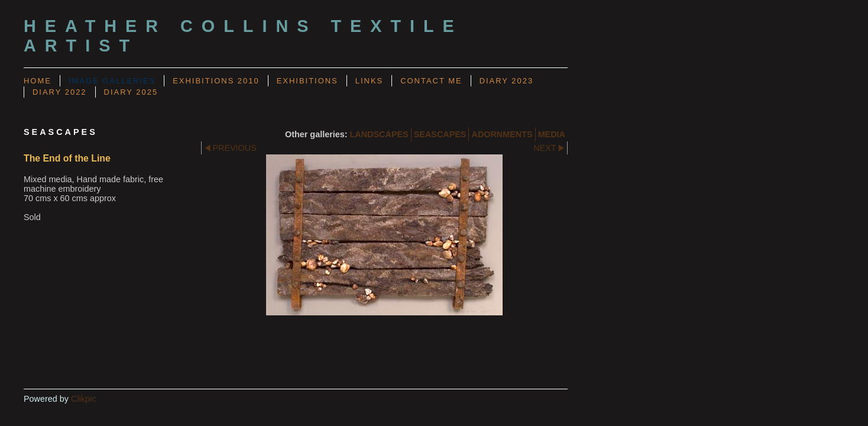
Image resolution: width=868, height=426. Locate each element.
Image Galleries (112, 81)
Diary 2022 (60, 92)
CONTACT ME (431, 81)
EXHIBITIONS (307, 81)
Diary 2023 (507, 81)
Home (38, 81)
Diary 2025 (131, 92)
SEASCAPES (440, 134)
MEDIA (552, 134)
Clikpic (83, 399)
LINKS (369, 81)
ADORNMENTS (502, 134)
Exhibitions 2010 (216, 81)
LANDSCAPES (379, 134)
